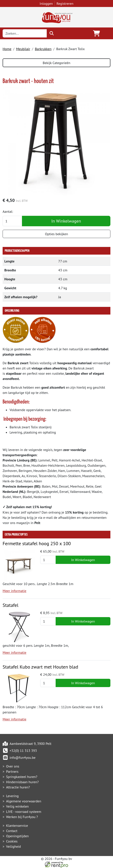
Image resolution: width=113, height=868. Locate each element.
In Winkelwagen (66, 221)
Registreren (65, 3)
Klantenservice (17, 825)
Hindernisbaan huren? (22, 782)
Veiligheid (13, 846)
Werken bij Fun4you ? (22, 817)
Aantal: (8, 211)
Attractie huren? (18, 787)
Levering (12, 796)
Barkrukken (43, 49)
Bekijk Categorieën (57, 63)
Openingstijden (17, 836)
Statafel (11, 605)
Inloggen (46, 3)
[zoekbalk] (25, 33)
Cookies (12, 841)
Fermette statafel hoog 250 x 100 (37, 543)
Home (7, 49)
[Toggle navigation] (107, 33)
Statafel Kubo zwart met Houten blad (40, 667)
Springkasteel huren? (22, 777)
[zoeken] (52, 33)
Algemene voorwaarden (24, 801)
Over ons (13, 766)
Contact (12, 831)
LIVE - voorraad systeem (24, 812)
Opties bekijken (56, 234)
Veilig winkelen (17, 806)
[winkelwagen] (96, 33)
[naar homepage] (56, 17)
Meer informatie (14, 591)
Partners (12, 771)
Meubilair (23, 49)
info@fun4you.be (22, 757)
